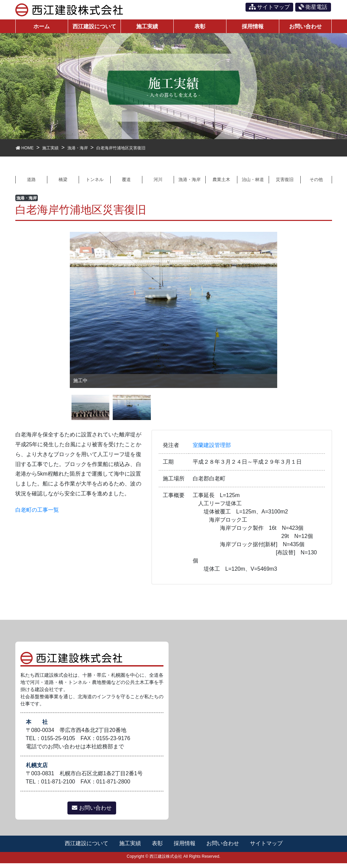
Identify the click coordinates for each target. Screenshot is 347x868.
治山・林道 (253, 184)
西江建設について (85, 848)
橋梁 (63, 184)
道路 (31, 184)
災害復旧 (285, 184)
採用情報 (185, 848)
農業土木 (221, 184)
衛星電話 (313, 7)
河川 (158, 184)
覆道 (126, 184)
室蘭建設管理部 (212, 450)
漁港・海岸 (190, 184)
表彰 (157, 848)
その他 (316, 184)
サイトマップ (269, 7)
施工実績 (129, 848)
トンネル (95, 184)
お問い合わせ (92, 813)
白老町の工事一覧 (37, 515)
